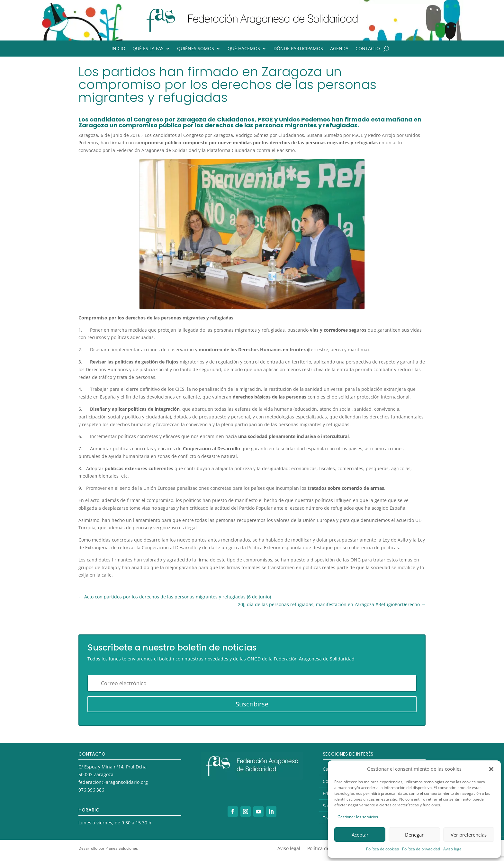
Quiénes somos (196, 49)
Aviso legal (453, 849)
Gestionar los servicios (358, 817)
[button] (491, 769)
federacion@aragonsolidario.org (113, 782)
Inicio (118, 49)
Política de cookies (382, 849)
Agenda (339, 49)
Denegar (414, 835)
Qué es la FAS (148, 49)
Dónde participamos (298, 49)
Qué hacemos (244, 49)
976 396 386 (91, 790)
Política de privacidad (421, 849)
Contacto (368, 49)
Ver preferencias (469, 835)
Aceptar (360, 835)
